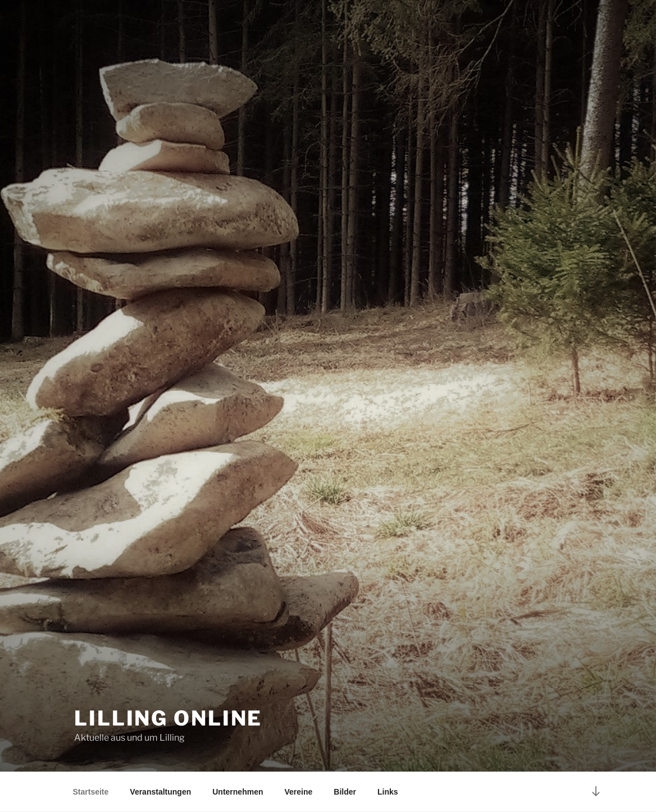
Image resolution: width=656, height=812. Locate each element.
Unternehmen (238, 792)
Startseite (91, 792)
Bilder (345, 792)
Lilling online (168, 718)
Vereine (298, 792)
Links (388, 792)
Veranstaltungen (160, 792)
